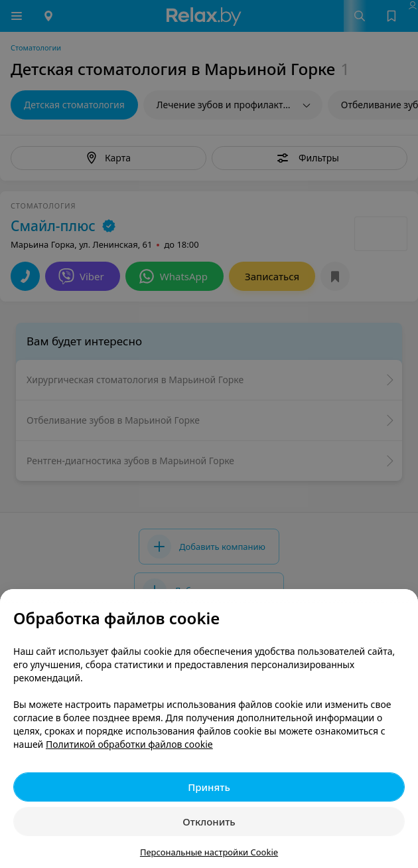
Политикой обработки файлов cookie (129, 744)
